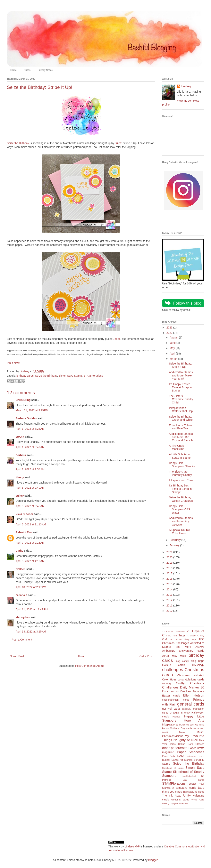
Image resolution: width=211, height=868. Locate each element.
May (173, 348)
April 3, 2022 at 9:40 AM (30, 488)
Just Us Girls (197, 725)
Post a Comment (22, 640)
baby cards (179, 656)
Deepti (116, 339)
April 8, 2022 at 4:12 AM (30, 561)
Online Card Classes (191, 744)
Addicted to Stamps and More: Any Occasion (181, 521)
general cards (191, 704)
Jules (118, 143)
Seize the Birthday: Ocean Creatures (181, 499)
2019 (170, 563)
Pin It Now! (13, 363)
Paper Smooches (190, 752)
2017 (170, 573)
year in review (181, 803)
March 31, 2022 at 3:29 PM (32, 410)
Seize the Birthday (18, 143)
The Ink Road (172, 796)
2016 (170, 579)
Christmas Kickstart (191, 675)
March (174, 359)
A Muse (191, 636)
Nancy (20, 477)
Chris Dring (23, 400)
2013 (170, 595)
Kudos (27, 70)
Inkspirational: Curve (181, 480)
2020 (170, 557)
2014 (170, 589)
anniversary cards (192, 651)
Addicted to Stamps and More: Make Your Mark (181, 375)
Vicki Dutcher (24, 514)
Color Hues (169, 679)
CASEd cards (173, 665)
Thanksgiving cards (194, 792)
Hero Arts (194, 720)
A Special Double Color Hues (179, 532)
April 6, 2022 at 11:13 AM (31, 524)
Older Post (146, 656)
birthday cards (25, 376)
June (173, 343)
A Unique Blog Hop (183, 639)
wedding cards (180, 800)
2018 (170, 568)
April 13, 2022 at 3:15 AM (31, 632)
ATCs (165, 656)
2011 (170, 605)
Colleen (21, 569)
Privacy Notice (45, 70)
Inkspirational (170, 725)
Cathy (19, 551)
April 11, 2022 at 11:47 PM (32, 609)
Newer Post (17, 656)
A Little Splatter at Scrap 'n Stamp (180, 456)
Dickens (174, 692)
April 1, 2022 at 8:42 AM (30, 447)
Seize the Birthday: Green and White (181, 418)
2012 (170, 600)
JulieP (20, 496)
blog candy (182, 661)
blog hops (198, 661)
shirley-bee (23, 617)
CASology (198, 665)
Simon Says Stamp (70, 376)
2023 (170, 328)
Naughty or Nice (186, 740)
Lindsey (186, 86)
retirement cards (195, 756)
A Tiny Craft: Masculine (177, 447)
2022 (170, 333)
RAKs (181, 756)
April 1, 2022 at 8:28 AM (30, 429)
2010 (170, 611)
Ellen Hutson (194, 695)
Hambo (177, 717)
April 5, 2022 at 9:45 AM (30, 506)
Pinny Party (169, 756)
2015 (170, 584)
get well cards (171, 709)
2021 (170, 552)
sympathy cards (186, 788)
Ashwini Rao (24, 532)
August (174, 337)
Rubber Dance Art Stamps (177, 760)
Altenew (200, 647)
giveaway (187, 709)
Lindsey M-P (132, 846)
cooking (166, 684)
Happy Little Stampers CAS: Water (180, 509)
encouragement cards (176, 700)
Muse (182, 732)
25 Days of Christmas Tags (183, 633)
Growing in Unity (180, 713)
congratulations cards (191, 679)
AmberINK (169, 651)
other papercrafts (175, 748)
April (173, 354)
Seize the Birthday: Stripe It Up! (181, 365)
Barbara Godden (26, 418)
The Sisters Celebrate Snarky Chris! (181, 399)
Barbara (21, 455)
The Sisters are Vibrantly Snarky (180, 473)
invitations (184, 725)
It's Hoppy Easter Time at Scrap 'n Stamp (180, 387)
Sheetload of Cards (173, 768)
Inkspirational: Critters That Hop (181, 410)
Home (13, 70)
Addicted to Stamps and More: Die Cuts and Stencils (181, 437)
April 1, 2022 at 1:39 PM (30, 469)
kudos (165, 728)
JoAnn (20, 437)
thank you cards (172, 792)
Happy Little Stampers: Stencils (182, 465)
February (175, 540)
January (175, 545)
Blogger (153, 860)
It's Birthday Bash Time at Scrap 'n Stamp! (180, 489)
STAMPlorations (93, 376)
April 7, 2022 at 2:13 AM (30, 543)
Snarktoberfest (189, 776)
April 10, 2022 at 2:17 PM (31, 587)
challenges (173, 670)
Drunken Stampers (192, 691)
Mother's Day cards (181, 728)
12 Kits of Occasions (174, 632)
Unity (187, 795)
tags (201, 788)
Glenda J (21, 595)
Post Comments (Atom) (89, 666)
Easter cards (171, 696)
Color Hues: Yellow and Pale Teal (181, 427)
